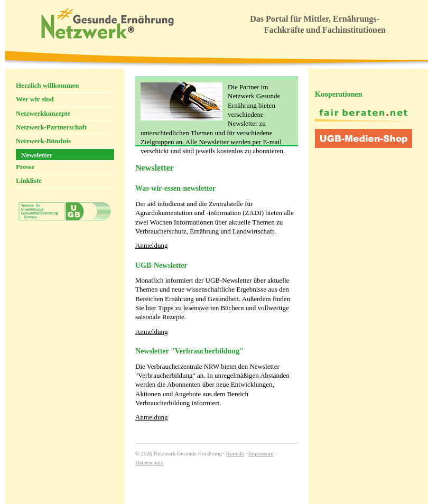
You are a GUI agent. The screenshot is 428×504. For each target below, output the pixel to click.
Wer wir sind (35, 99)
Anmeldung (151, 245)
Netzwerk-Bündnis (43, 141)
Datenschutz (149, 463)
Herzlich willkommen (48, 85)
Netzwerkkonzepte (43, 113)
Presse (25, 167)
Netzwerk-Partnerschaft (51, 127)
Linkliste (29, 180)
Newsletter (37, 155)
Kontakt (235, 454)
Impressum (261, 454)
